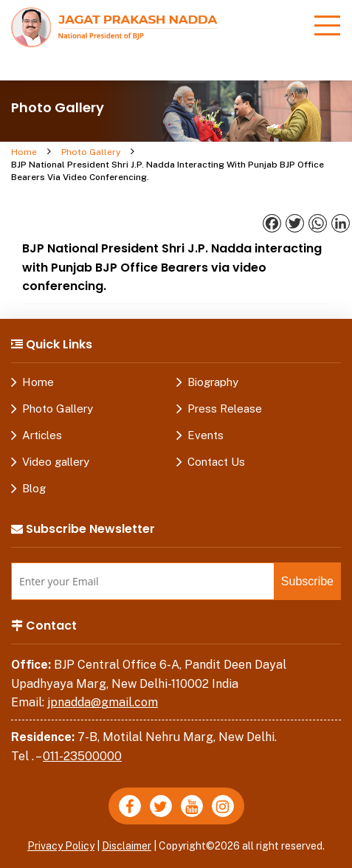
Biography (213, 382)
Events (206, 435)
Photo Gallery (91, 152)
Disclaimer (127, 846)
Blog (34, 488)
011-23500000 (82, 756)
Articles (42, 435)
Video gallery (56, 462)
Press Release (225, 409)
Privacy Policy (61, 846)
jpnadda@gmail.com (103, 702)
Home (24, 152)
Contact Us (216, 462)
